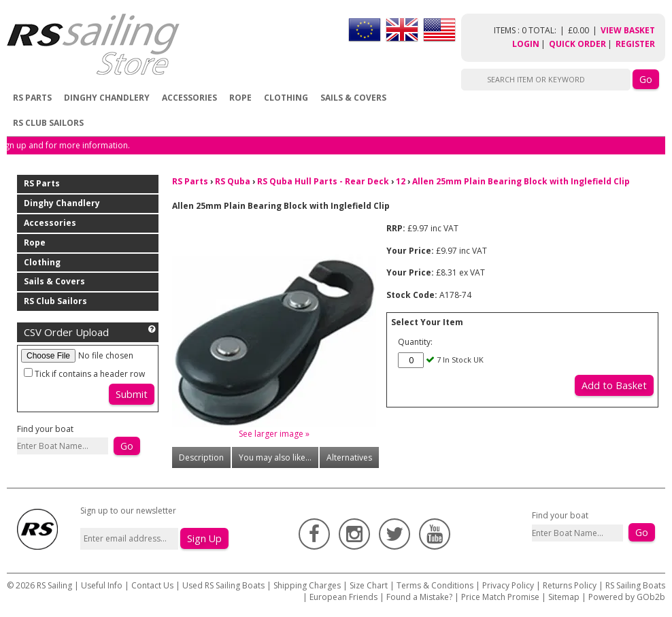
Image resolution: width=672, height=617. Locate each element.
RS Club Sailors (48, 123)
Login (526, 44)
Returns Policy (570, 585)
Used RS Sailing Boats (223, 585)
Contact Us (153, 585)
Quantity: (415, 342)
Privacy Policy (508, 585)
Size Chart (369, 585)
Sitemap (564, 597)
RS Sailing (54, 585)
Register (635, 44)
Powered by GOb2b (627, 597)
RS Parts (32, 98)
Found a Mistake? (419, 597)
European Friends (343, 597)
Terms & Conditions (435, 585)
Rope (240, 98)
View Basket (628, 30)
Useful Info (102, 585)
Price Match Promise (500, 597)
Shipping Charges (307, 585)
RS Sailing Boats (635, 585)
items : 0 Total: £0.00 (547, 30)
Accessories (189, 98)
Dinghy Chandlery (107, 98)
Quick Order (577, 44)
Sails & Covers (353, 98)
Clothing (286, 98)
